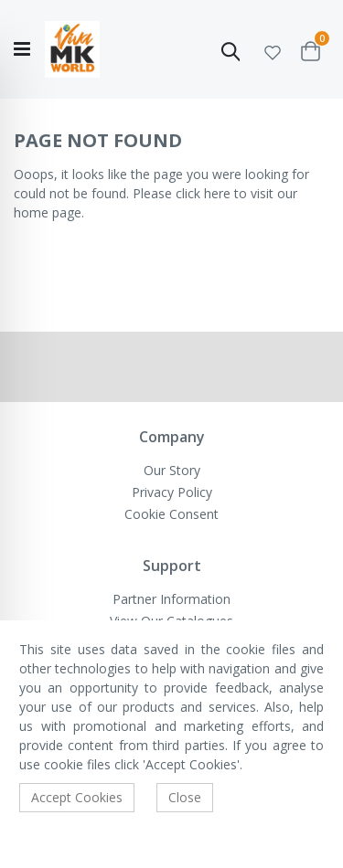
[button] (273, 50)
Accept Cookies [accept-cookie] (77, 797)
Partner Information (171, 599)
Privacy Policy (172, 492)
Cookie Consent (171, 514)
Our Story (172, 470)
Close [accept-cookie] (185, 797)
